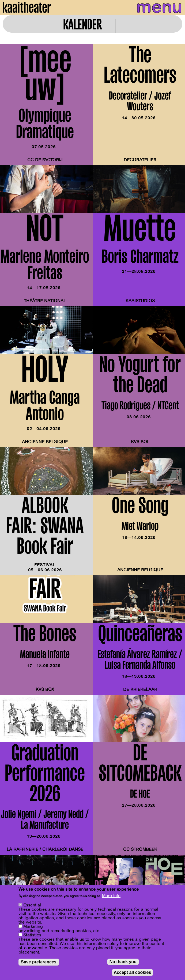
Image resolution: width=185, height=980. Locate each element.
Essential (32, 905)
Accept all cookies (133, 972)
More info (111, 896)
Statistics (32, 935)
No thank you (123, 962)
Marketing (33, 927)
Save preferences (39, 962)
